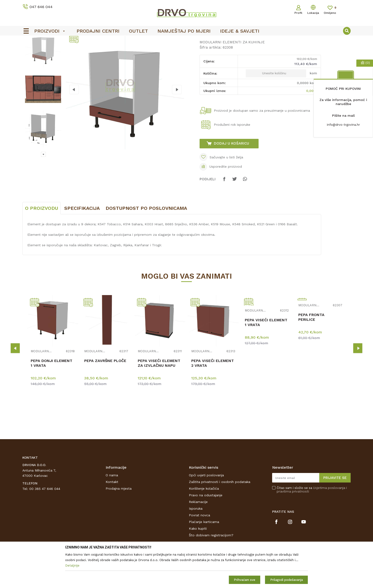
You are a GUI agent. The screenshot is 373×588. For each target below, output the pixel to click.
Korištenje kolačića (204, 524)
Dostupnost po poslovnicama (146, 244)
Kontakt (112, 517)
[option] (186, 41)
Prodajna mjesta (119, 524)
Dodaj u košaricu (231, 179)
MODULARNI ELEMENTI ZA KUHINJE (124, 50)
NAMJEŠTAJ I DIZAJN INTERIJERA (66, 50)
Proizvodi (29, 50)
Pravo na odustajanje (206, 531)
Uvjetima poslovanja (329, 523)
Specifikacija (82, 244)
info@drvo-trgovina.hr (343, 125)
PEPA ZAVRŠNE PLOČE (105, 396)
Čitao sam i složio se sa (312, 525)
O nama (112, 511)
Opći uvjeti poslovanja (206, 511)
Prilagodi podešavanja (287, 580)
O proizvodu (42, 244)
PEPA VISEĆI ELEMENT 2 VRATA (213, 399)
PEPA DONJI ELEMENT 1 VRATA (52, 399)
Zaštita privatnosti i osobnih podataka (220, 517)
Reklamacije (198, 537)
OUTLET (186, 41)
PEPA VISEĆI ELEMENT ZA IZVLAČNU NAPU (159, 399)
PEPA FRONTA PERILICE (311, 353)
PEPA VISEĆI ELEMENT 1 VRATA (266, 358)
